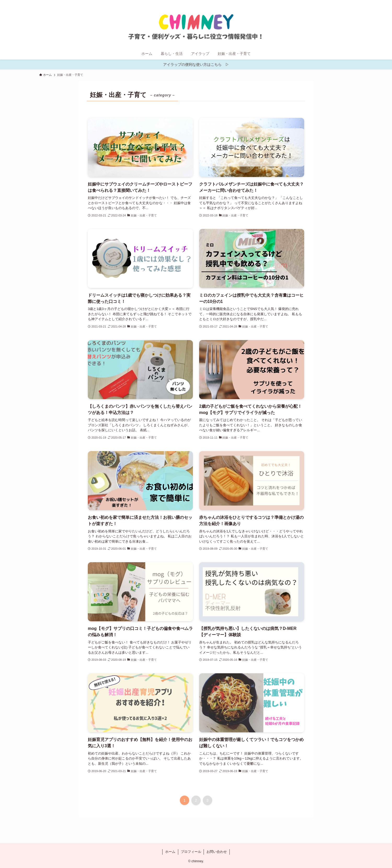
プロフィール (191, 852)
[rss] (336, 3)
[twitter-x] (322, 3)
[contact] (343, 3)
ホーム (170, 852)
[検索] (349, 3)
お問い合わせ (217, 852)
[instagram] (329, 3)
